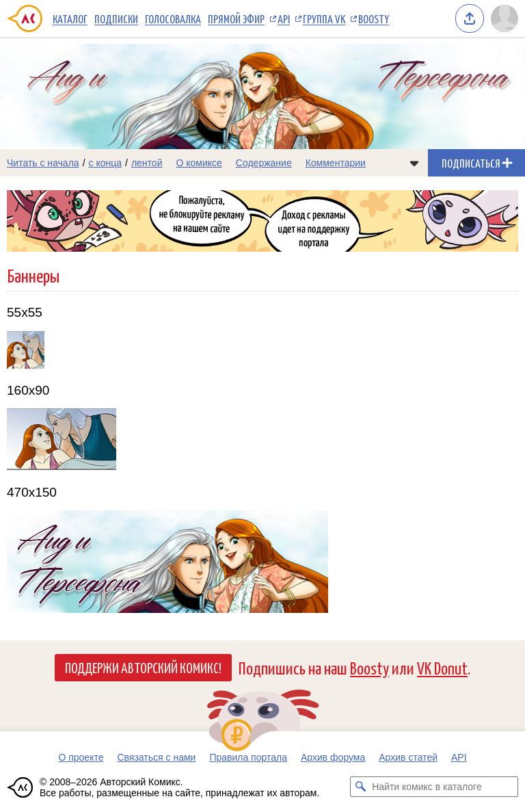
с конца (106, 163)
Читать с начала (43, 163)
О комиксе (199, 163)
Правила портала (248, 757)
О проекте (81, 757)
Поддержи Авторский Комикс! (143, 667)
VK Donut (442, 667)
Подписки (116, 18)
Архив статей (408, 757)
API (284, 18)
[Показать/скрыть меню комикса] (414, 163)
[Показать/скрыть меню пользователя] (504, 18)
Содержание (264, 163)
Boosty (374, 18)
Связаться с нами (156, 757)
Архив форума (333, 757)
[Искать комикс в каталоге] (360, 787)
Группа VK (324, 18)
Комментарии (336, 163)
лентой (147, 163)
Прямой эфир (236, 18)
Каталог (70, 18)
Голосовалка (173, 18)
